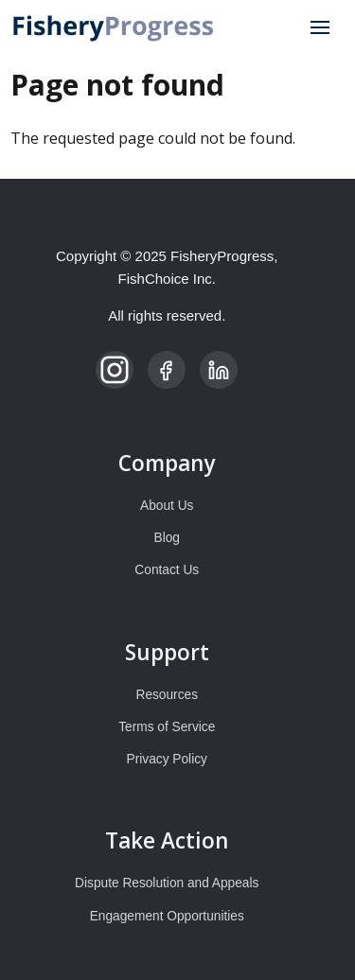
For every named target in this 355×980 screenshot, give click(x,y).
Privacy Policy (167, 759)
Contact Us (167, 570)
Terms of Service (167, 727)
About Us (167, 506)
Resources (168, 695)
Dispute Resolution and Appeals (167, 883)
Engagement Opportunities (167, 916)
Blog (167, 538)
